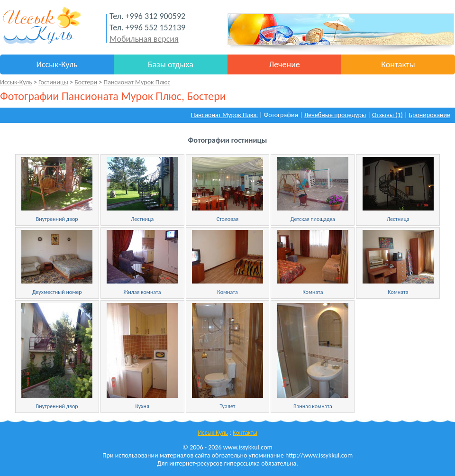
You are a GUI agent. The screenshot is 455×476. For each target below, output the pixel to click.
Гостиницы (53, 82)
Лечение (284, 64)
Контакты (398, 64)
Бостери (86, 82)
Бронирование (430, 115)
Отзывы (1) (387, 115)
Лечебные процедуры (335, 115)
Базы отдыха (171, 64)
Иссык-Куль (57, 64)
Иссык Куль (213, 433)
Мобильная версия (144, 39)
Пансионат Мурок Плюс (137, 82)
